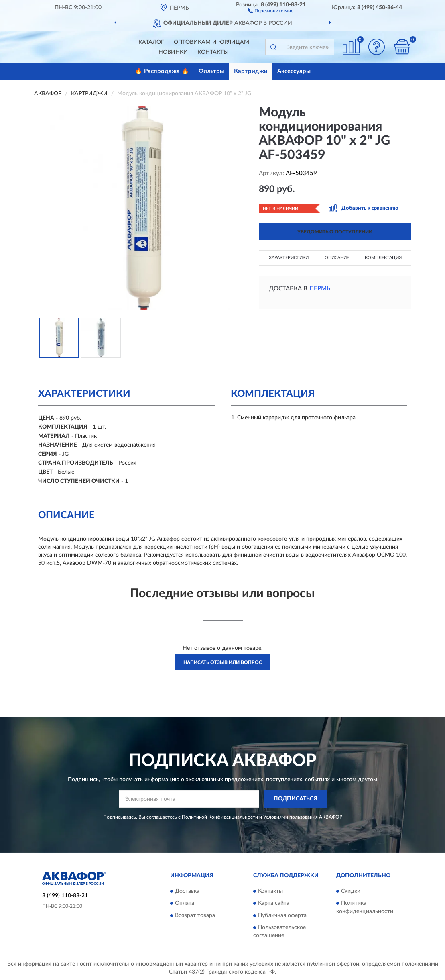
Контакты (213, 52)
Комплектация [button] (383, 258)
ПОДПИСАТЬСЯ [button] (296, 799)
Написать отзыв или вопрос (223, 662)
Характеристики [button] (289, 258)
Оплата (185, 903)
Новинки (173, 52)
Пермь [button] (320, 289)
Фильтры (211, 71)
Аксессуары (294, 71)
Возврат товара (195, 915)
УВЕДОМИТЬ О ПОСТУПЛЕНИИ (335, 232)
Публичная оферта (282, 915)
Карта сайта (274, 903)
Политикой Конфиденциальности (220, 817)
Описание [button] (337, 258)
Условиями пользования (291, 817)
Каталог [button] (151, 42)
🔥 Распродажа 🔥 (162, 71)
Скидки (351, 891)
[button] (271, 10)
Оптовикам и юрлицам (211, 42)
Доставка (187, 891)
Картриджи (251, 71)
